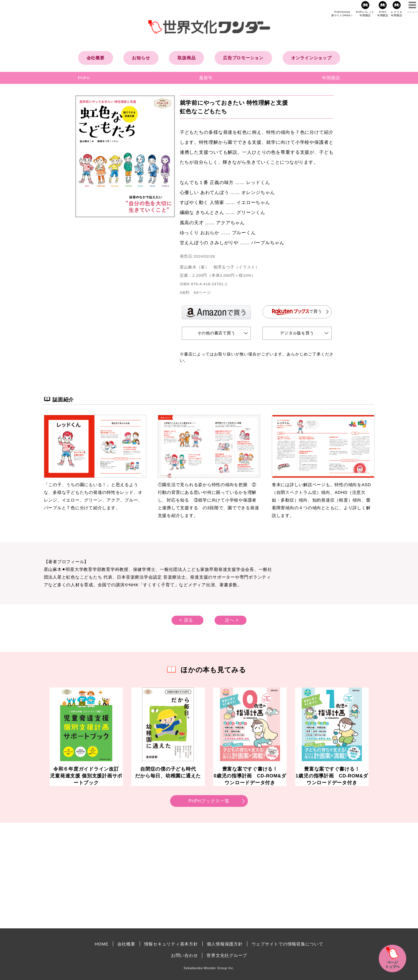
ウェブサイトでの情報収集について (287, 944)
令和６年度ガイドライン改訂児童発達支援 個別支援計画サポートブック (86, 776)
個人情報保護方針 (225, 944)
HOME (102, 944)
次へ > (232, 620)
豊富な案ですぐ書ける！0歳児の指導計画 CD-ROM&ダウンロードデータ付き (250, 776)
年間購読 (331, 78)
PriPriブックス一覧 (209, 801)
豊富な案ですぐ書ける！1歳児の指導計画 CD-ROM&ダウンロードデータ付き (332, 776)
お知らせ (141, 58)
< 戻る (186, 620)
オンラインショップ (311, 58)
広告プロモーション (243, 58)
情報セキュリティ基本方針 (171, 944)
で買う (297, 312)
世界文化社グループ (227, 955)
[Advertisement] (161, 876)
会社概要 (96, 58)
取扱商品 (186, 58)
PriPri (84, 78)
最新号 (206, 78)
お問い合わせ (184, 955)
